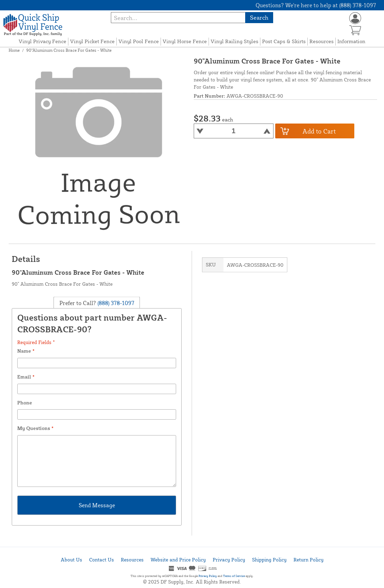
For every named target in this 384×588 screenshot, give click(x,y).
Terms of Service (234, 576)
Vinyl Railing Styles (234, 41)
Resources (321, 41)
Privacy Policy (229, 560)
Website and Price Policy (178, 560)
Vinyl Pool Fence (139, 41)
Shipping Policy (269, 560)
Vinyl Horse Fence (185, 41)
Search (259, 17)
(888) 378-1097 (115, 303)
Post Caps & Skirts (284, 41)
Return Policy (309, 560)
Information (351, 41)
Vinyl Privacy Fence (42, 41)
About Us (71, 560)
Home (14, 50)
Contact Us (102, 560)
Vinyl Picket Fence (92, 41)
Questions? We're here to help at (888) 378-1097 (316, 5)
